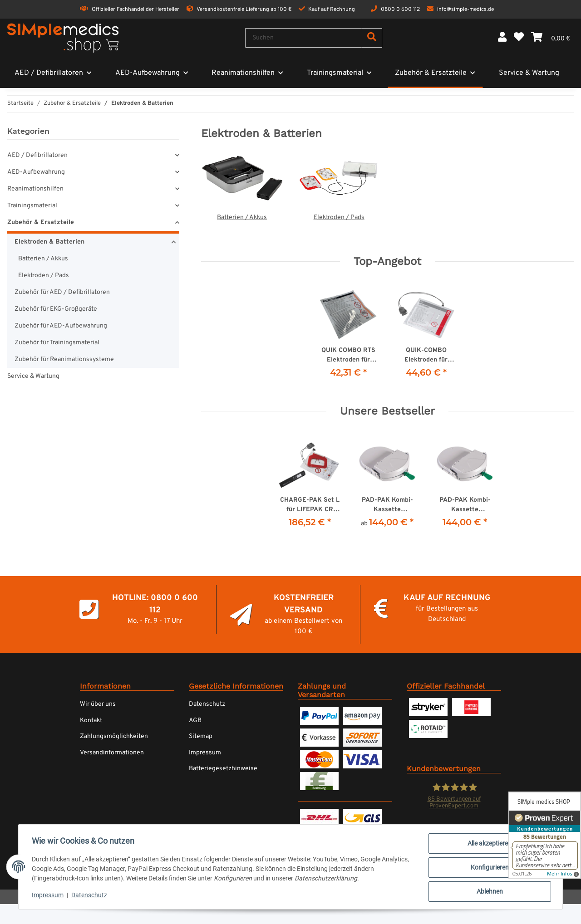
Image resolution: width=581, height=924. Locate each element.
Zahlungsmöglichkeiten (114, 736)
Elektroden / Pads (339, 218)
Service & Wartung (33, 376)
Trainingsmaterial (32, 206)
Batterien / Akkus (242, 218)
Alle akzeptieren (489, 845)
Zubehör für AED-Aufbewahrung (61, 326)
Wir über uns (98, 704)
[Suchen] (304, 38)
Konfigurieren (488, 868)
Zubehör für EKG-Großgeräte (56, 309)
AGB (195, 721)
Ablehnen (488, 892)
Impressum (205, 753)
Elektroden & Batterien (49, 242)
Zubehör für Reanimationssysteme (64, 359)
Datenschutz (207, 704)
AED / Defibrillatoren (37, 155)
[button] (502, 38)
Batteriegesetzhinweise (223, 769)
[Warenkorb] (551, 38)
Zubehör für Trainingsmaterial (57, 343)
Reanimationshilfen (35, 189)
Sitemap (201, 736)
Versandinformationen (112, 753)
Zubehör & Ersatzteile (41, 222)
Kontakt (91, 721)
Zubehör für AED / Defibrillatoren (62, 292)
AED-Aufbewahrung (36, 172)
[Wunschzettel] (519, 38)
